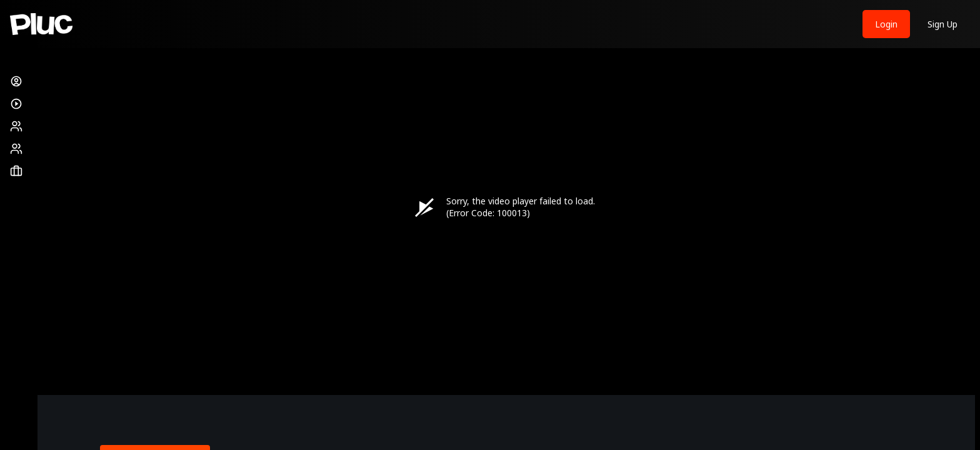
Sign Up (942, 24)
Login (886, 24)
